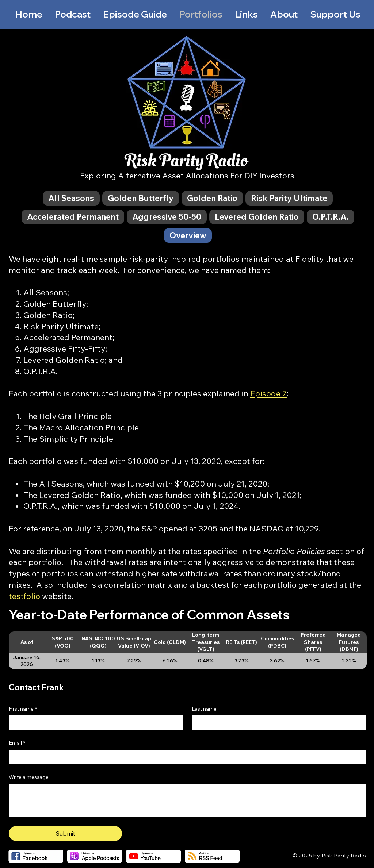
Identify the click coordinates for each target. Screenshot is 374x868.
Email (17, 743)
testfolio (24, 596)
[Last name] (277, 723)
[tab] (71, 198)
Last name (204, 709)
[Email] (185, 757)
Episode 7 (268, 393)
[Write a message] (187, 800)
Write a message (29, 777)
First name (23, 709)
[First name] (94, 723)
